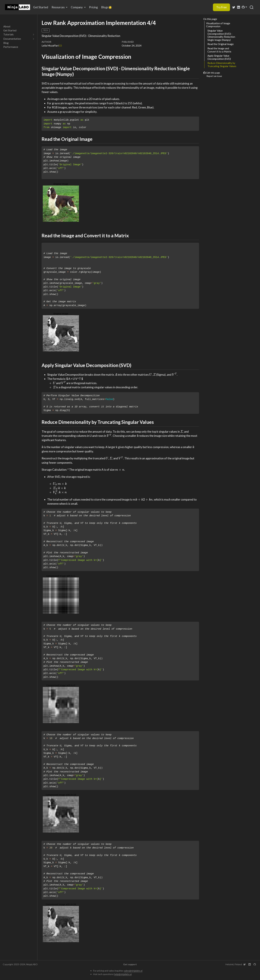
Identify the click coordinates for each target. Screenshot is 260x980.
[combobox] (252, 7)
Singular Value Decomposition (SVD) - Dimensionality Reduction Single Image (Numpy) (221, 35)
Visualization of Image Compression (218, 25)
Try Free (221, 7)
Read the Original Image (221, 44)
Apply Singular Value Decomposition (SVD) (219, 57)
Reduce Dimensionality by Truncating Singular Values (222, 65)
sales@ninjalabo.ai (133, 971)
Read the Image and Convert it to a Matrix (219, 50)
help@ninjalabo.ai (123, 974)
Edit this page (212, 73)
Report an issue (213, 76)
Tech (46, 30)
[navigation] (17, 34)
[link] (60, 7)
